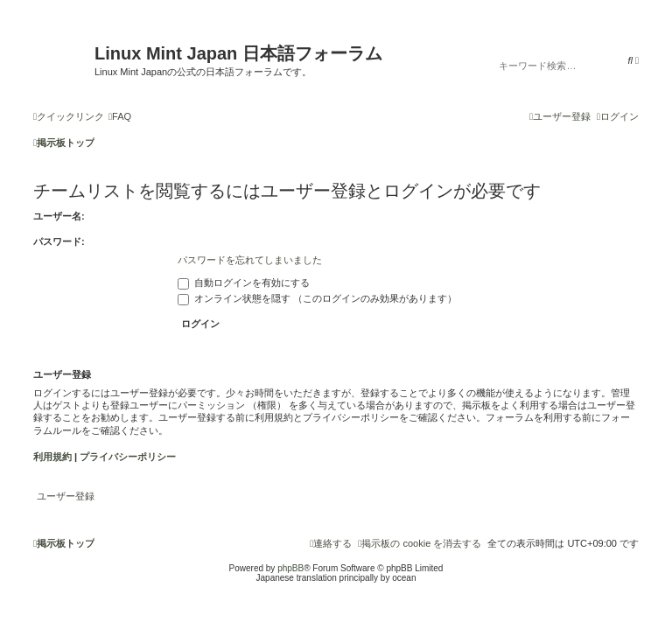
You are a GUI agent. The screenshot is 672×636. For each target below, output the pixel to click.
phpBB (290, 568)
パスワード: (59, 241)
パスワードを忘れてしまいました (250, 260)
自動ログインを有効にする (244, 283)
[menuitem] (120, 116)
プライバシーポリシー (128, 457)
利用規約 (52, 457)
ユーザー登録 (66, 496)
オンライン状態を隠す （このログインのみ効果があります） (317, 298)
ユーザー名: (59, 216)
